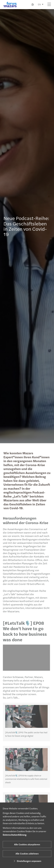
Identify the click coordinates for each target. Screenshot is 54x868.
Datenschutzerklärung (15, 835)
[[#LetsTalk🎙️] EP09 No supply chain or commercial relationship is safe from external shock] (25, 759)
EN (39, 4)
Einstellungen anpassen (27, 861)
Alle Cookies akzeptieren (27, 844)
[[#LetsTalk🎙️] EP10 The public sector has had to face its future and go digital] (25, 716)
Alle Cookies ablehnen (27, 854)
